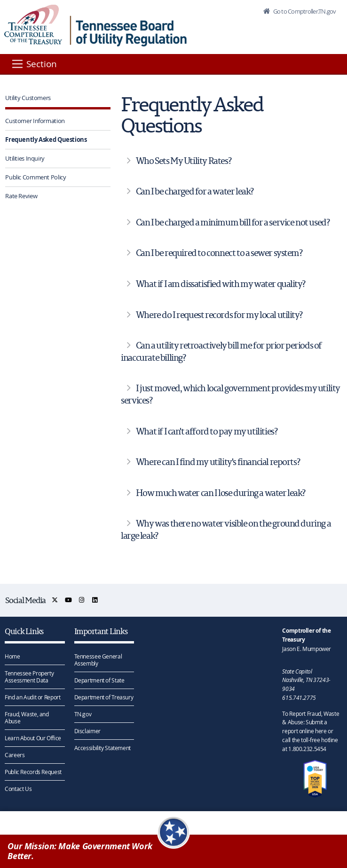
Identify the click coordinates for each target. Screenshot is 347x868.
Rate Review (21, 196)
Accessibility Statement (103, 748)
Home (12, 656)
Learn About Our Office (33, 738)
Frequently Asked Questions (46, 139)
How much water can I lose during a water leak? (221, 493)
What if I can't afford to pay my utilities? (207, 431)
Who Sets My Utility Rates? (183, 161)
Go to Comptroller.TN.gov (304, 11)
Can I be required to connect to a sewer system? (219, 253)
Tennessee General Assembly (98, 660)
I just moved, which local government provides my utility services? (230, 394)
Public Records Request (33, 772)
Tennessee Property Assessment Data (29, 677)
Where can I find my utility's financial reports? (218, 462)
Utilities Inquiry (25, 158)
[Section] (34, 64)
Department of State (99, 680)
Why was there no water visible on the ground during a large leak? (226, 529)
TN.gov (83, 714)
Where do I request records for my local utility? (219, 315)
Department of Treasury (104, 697)
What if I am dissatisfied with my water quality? (221, 284)
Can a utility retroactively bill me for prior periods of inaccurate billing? (221, 351)
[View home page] (33, 25)
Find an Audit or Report (32, 697)
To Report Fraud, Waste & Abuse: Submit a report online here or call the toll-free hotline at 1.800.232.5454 (311, 731)
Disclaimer (87, 731)
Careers (15, 755)
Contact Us (18, 789)
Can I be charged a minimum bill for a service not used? (233, 222)
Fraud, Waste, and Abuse (27, 717)
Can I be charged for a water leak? (195, 191)
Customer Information (35, 121)
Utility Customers (28, 98)
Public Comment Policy (35, 177)
